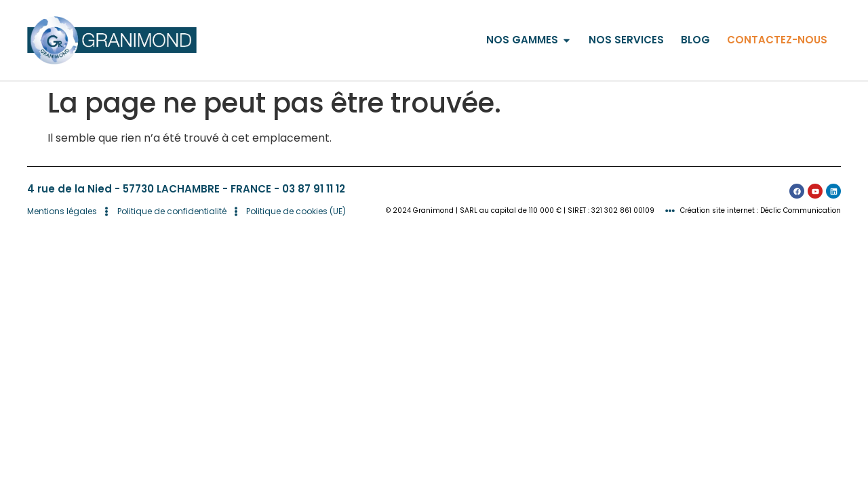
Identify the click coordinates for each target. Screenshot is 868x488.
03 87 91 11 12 (314, 189)
